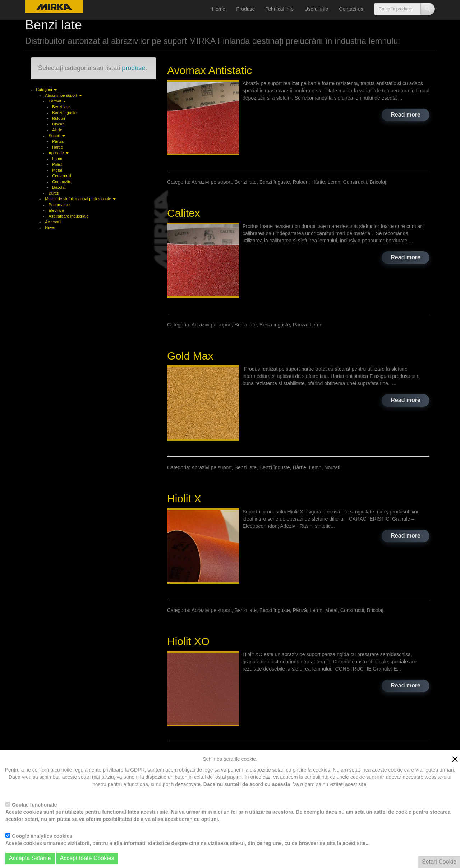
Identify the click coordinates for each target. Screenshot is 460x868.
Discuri (58, 124)
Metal (57, 170)
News (50, 228)
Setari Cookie (439, 862)
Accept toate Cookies (87, 858)
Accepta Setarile (30, 858)
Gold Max (190, 356)
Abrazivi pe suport (63, 95)
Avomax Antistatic (210, 70)
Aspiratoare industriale (68, 216)
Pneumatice (59, 205)
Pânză (58, 141)
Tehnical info (280, 9)
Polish (57, 164)
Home (219, 9)
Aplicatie (58, 153)
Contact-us (351, 9)
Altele (57, 130)
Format (57, 101)
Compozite (62, 182)
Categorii (46, 90)
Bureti (54, 193)
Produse (245, 9)
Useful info (316, 9)
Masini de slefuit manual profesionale (80, 199)
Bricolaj (59, 187)
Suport (57, 136)
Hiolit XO (188, 641)
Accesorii (53, 222)
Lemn (57, 159)
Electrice (56, 210)
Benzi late (61, 107)
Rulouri (58, 118)
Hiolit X (184, 499)
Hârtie (57, 147)
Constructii (62, 176)
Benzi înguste (64, 113)
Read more (406, 115)
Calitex (184, 213)
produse (134, 68)
